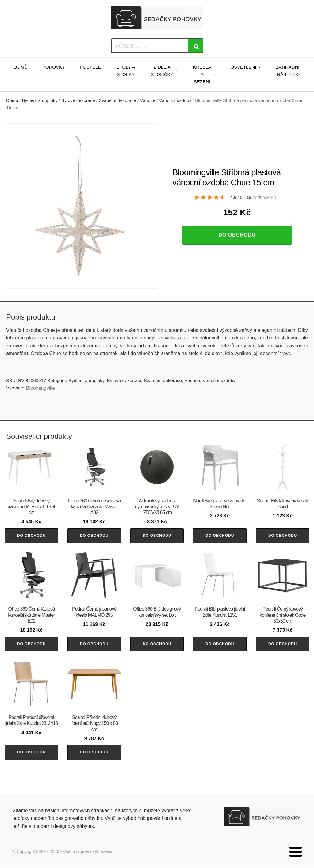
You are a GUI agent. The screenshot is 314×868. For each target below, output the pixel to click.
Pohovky (54, 67)
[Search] (195, 46)
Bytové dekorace (78, 100)
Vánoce (147, 100)
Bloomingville (40, 388)
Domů (21, 67)
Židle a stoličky (162, 71)
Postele (90, 67)
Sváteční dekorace (117, 100)
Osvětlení (243, 67)
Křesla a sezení (202, 74)
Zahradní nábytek (288, 71)
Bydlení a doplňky (40, 100)
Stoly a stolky (126, 71)
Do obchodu (237, 235)
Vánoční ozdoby (175, 100)
